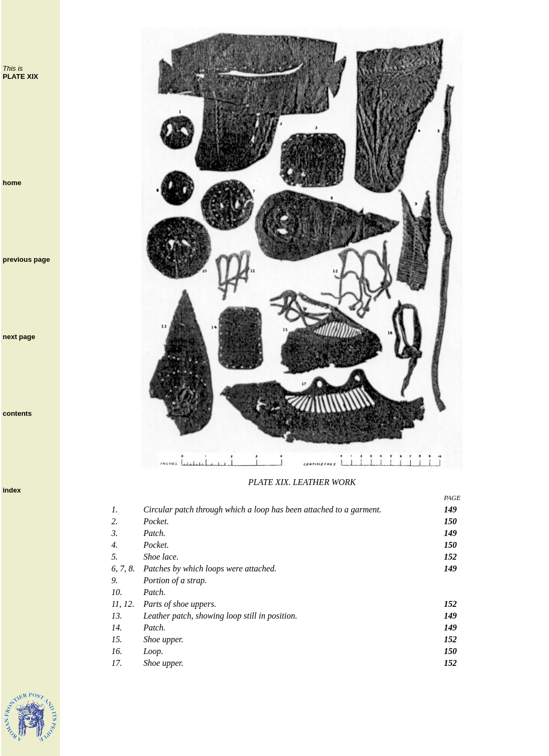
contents (17, 413)
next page (19, 337)
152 (450, 557)
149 (450, 509)
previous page (26, 259)
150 (450, 521)
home (12, 183)
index (12, 490)
